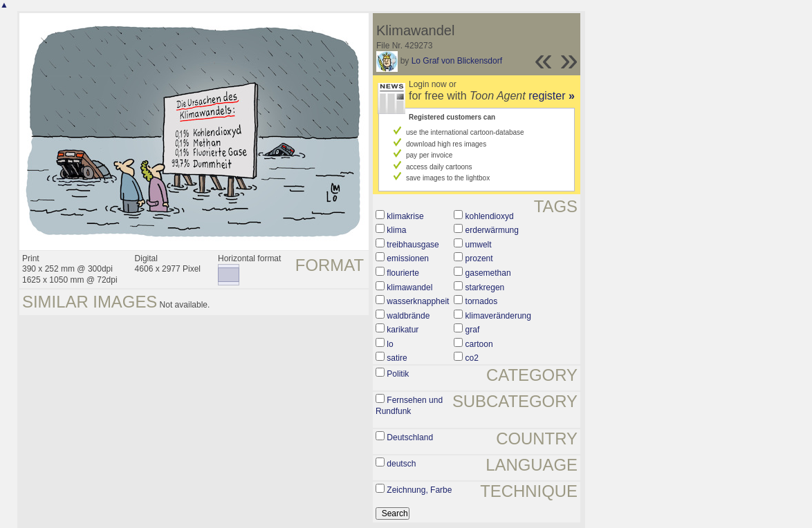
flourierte (403, 273)
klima (396, 230)
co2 (472, 358)
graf (473, 330)
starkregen (485, 287)
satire (397, 358)
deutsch (401, 464)
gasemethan (488, 273)
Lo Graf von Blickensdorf (457, 61)
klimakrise (405, 216)
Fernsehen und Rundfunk (409, 406)
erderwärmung (492, 230)
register (552, 96)
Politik (398, 374)
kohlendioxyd (490, 216)
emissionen (408, 258)
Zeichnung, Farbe (419, 490)
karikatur (403, 330)
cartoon (479, 344)
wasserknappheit (418, 301)
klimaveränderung (498, 316)
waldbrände (408, 316)
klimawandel (409, 287)
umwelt (479, 245)
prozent (479, 258)
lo (390, 344)
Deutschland (410, 437)
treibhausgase (413, 245)
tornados (482, 301)
